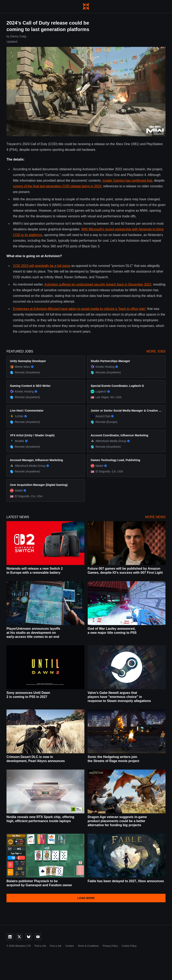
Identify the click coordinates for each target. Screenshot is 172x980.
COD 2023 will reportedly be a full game (42, 266)
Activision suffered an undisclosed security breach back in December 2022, (98, 284)
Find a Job (40, 946)
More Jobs (156, 351)
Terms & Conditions (88, 946)
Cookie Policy (129, 946)
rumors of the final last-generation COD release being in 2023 (57, 186)
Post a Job (56, 946)
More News (155, 517)
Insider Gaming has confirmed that (127, 181)
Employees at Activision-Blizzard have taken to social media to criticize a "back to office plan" (80, 309)
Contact (69, 946)
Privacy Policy (110, 946)
